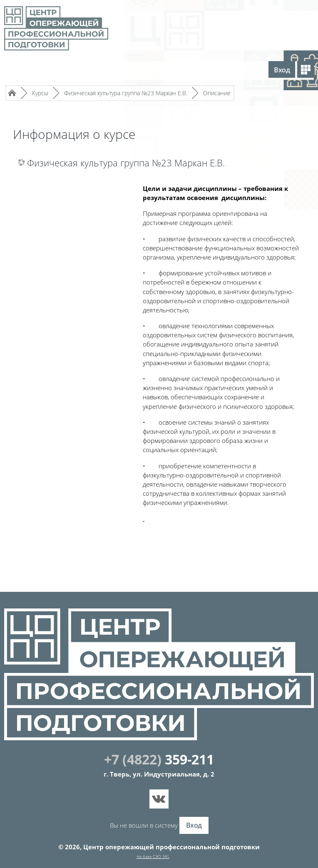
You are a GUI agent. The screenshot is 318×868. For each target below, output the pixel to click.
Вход (282, 70)
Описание (217, 93)
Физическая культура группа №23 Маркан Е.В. (126, 163)
